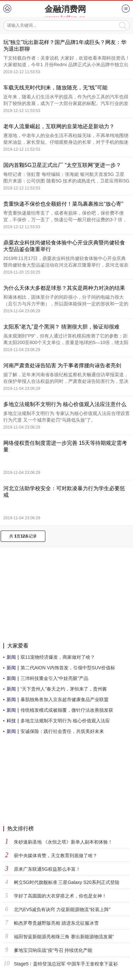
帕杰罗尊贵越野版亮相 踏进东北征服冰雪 (56, 923)
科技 (11, 721)
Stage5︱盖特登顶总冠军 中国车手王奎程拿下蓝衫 (66, 964)
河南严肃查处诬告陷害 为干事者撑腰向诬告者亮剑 (62, 365)
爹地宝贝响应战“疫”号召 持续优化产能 (53, 950)
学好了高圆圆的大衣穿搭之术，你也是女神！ (60, 896)
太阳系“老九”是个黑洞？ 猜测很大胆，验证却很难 (61, 327)
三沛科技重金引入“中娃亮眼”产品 (54, 678)
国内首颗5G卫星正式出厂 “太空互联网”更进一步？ (62, 165)
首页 (7, 9)
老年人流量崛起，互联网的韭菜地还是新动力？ (59, 126)
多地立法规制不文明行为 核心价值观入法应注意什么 (65, 404)
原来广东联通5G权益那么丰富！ (47, 869)
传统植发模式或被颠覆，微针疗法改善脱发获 (67, 710)
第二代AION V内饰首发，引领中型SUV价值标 (68, 668)
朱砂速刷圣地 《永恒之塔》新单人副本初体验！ (63, 842)
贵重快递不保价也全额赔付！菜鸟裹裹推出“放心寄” (63, 204)
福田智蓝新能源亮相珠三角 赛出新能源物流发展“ (64, 937)
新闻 (11, 657)
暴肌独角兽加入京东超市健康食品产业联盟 (65, 699)
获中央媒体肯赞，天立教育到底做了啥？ (56, 855)
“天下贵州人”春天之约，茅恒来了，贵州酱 (64, 689)
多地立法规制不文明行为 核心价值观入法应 (65, 721)
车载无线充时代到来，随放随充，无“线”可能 (55, 88)
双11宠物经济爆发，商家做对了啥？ (58, 657)
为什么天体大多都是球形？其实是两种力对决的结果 (64, 288)
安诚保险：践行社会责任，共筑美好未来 (62, 731)
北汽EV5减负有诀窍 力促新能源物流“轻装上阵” (62, 909)
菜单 (126, 9)
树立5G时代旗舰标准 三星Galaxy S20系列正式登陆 (67, 882)
